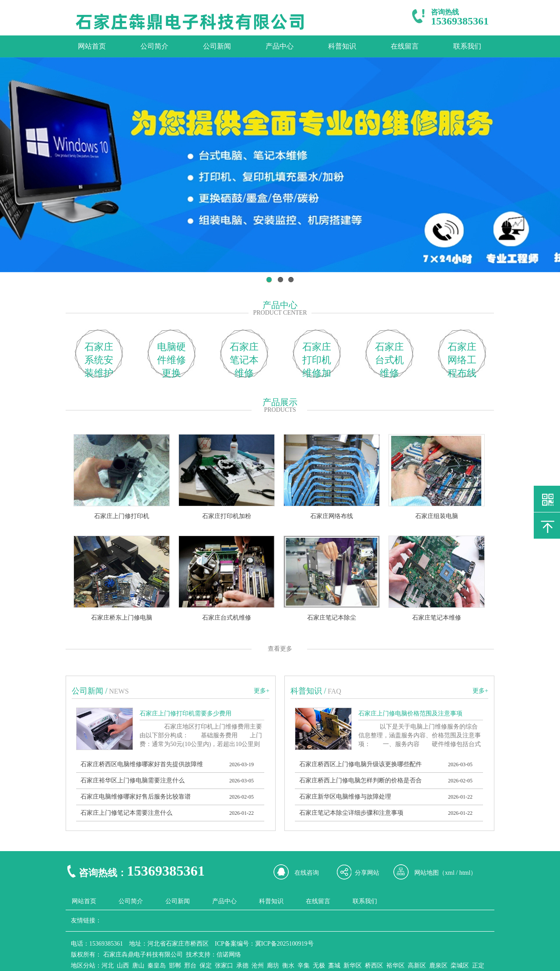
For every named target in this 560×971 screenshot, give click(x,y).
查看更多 (280, 649)
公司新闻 (217, 46)
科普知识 (342, 46)
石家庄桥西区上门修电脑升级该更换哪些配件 (360, 764)
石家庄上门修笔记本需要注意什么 (126, 813)
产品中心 (280, 46)
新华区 (353, 966)
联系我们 (467, 46)
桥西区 (374, 966)
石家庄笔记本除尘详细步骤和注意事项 (351, 813)
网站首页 (92, 46)
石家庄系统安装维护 (99, 359)
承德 (242, 966)
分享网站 (367, 873)
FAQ (334, 691)
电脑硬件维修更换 (171, 359)
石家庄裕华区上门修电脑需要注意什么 (133, 780)
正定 (478, 966)
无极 (319, 966)
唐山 (138, 966)
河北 (108, 966)
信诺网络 (229, 955)
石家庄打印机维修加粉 (317, 359)
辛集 (304, 966)
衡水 (288, 966)
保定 (206, 966)
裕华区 (395, 966)
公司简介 (154, 46)
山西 (123, 966)
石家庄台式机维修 (389, 359)
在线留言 (405, 46)
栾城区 (460, 966)
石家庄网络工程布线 (462, 359)
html (465, 873)
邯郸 (175, 966)
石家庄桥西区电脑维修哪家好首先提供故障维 (142, 764)
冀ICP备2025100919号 (284, 944)
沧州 (258, 966)
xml (450, 873)
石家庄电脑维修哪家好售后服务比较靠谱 (136, 797)
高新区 (417, 966)
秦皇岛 (157, 966)
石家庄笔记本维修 (244, 359)
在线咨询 (307, 873)
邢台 (190, 966)
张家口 (224, 966)
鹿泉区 (438, 966)
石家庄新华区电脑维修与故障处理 (345, 797)
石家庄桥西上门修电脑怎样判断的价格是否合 (360, 780)
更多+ (262, 691)
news (119, 691)
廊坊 (273, 966)
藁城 (334, 966)
